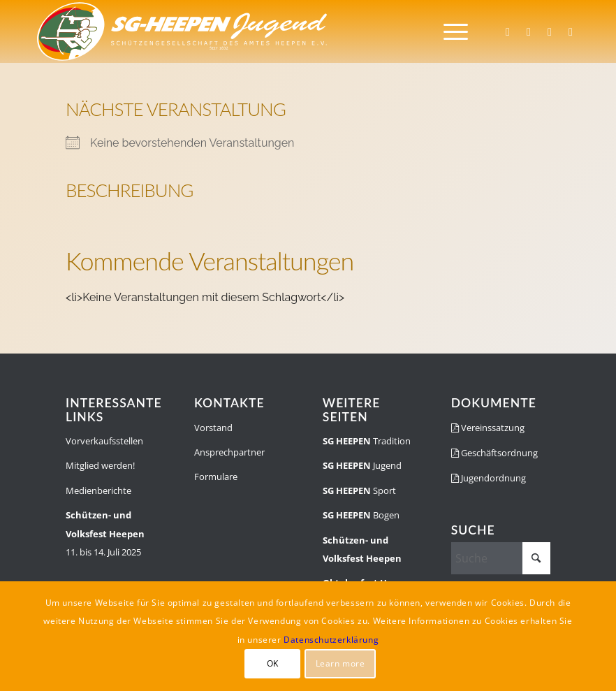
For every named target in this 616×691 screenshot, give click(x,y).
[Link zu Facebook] (508, 31)
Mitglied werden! (100, 465)
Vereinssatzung (488, 428)
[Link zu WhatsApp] (550, 31)
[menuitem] (449, 31)
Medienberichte (98, 490)
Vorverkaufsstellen (104, 441)
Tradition (367, 441)
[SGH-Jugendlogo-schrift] (183, 31)
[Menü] (449, 31)
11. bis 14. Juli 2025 (105, 533)
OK (273, 663)
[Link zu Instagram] (529, 31)
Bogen (361, 515)
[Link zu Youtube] (571, 31)
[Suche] (501, 558)
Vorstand (213, 428)
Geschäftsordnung (494, 453)
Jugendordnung (489, 478)
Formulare (216, 477)
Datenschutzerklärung (331, 640)
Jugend (362, 465)
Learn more (340, 663)
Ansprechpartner (229, 452)
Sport (359, 490)
